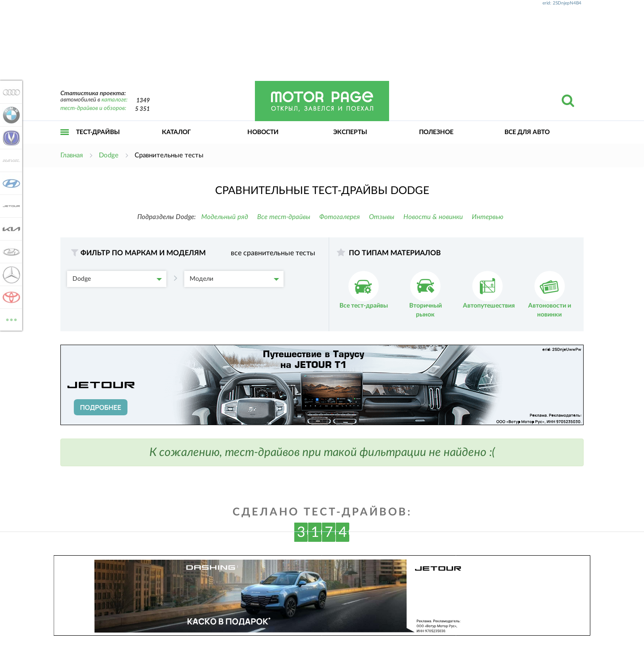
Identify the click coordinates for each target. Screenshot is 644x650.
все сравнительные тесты (273, 253)
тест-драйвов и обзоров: (93, 108)
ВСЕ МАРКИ (10, 319)
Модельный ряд (225, 217)
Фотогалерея (340, 217)
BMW (10, 115)
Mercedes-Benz (10, 274)
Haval (10, 160)
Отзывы (382, 217)
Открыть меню (65, 142)
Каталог (176, 132)
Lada (10, 252)
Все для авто (527, 132)
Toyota (10, 297)
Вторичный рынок (426, 294)
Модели (234, 279)
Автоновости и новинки (550, 294)
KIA (10, 229)
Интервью (488, 217)
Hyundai (10, 183)
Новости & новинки (433, 217)
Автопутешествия (489, 290)
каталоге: (114, 100)
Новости (263, 132)
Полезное (436, 132)
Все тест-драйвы (284, 217)
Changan (10, 138)
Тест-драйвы (98, 132)
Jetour (10, 206)
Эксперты (350, 132)
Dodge (117, 279)
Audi (10, 92)
